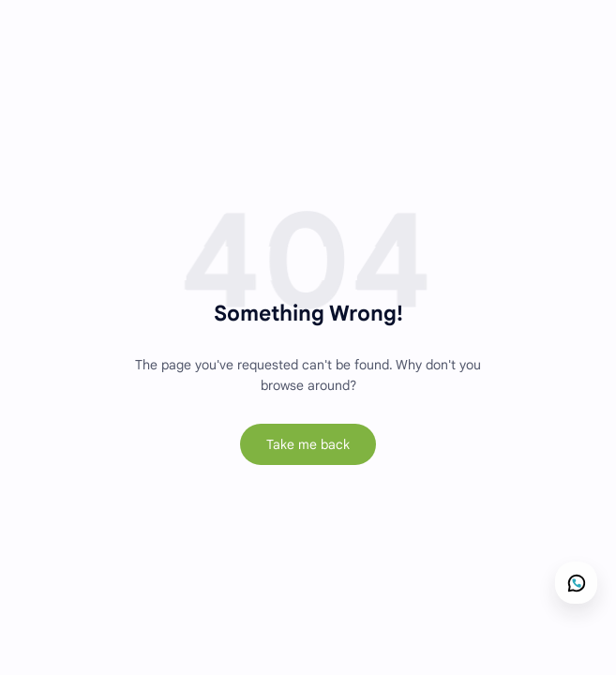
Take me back (308, 444)
